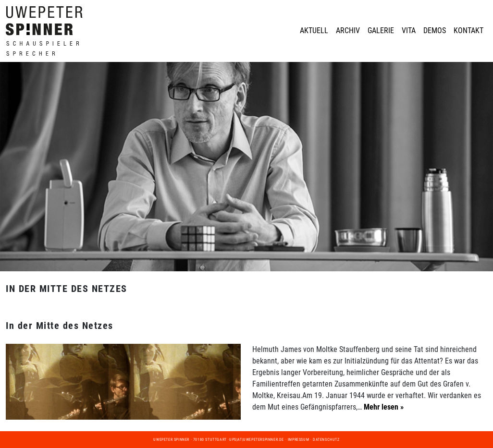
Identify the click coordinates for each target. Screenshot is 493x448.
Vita (409, 30)
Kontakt (468, 30)
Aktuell (314, 30)
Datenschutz (326, 440)
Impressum (298, 440)
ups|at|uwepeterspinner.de (257, 440)
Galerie (381, 30)
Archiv (348, 30)
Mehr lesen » (383, 407)
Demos (435, 30)
